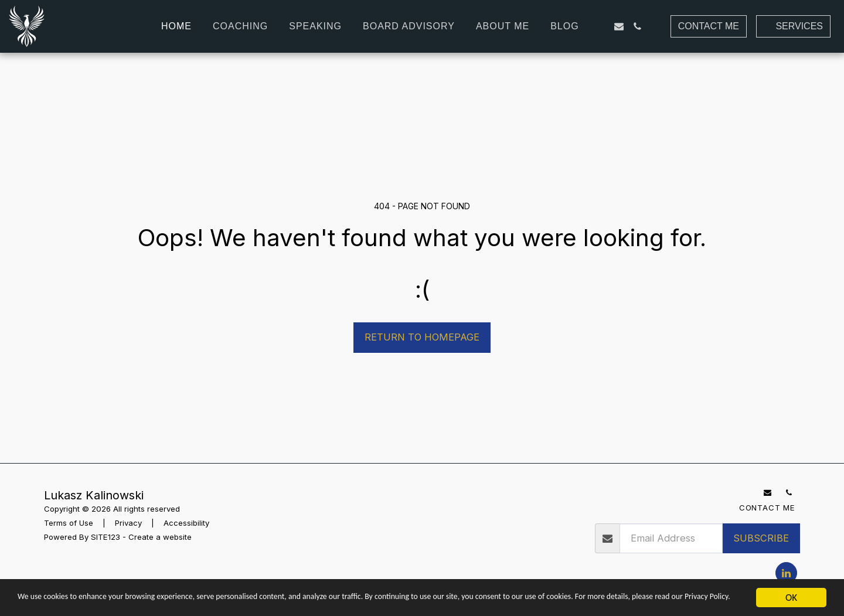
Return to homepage (422, 337)
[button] (600, 26)
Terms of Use (69, 523)
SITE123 (105, 537)
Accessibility (186, 523)
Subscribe (761, 538)
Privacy (128, 523)
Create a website (160, 537)
